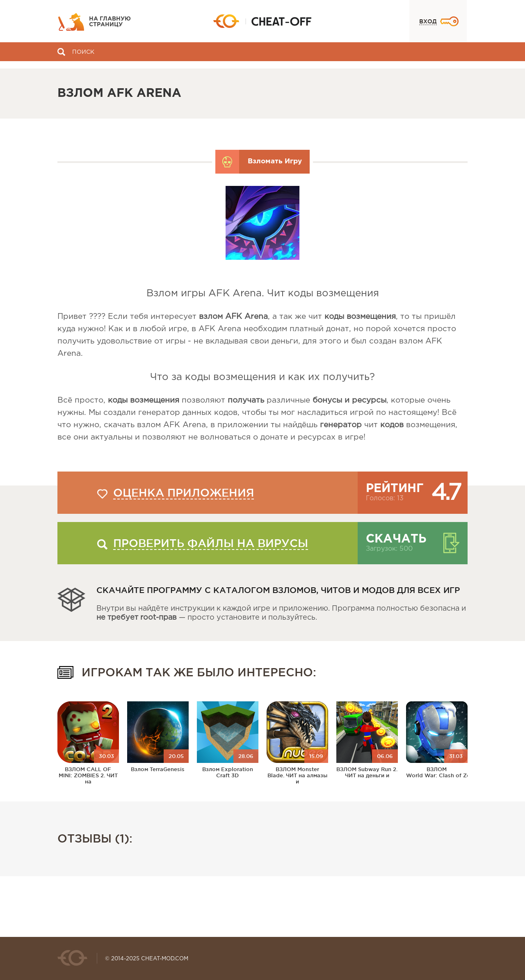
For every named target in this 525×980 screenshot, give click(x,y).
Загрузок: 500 (389, 549)
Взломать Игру (275, 161)
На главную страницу (110, 22)
